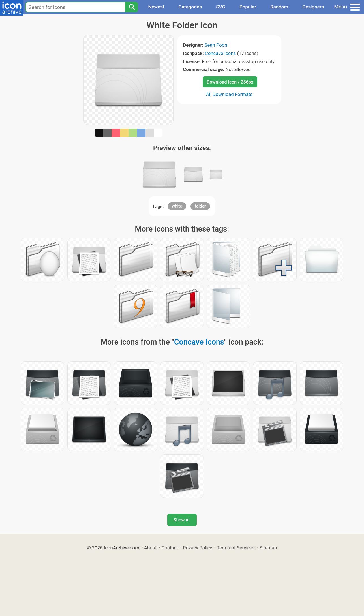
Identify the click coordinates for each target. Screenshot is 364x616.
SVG (221, 7)
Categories (190, 7)
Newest (156, 7)
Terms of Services (236, 548)
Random (279, 7)
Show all (182, 520)
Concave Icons (220, 53)
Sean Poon (216, 45)
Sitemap (268, 548)
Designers (313, 7)
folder (200, 206)
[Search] (132, 7)
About (150, 548)
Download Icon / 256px (230, 82)
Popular (248, 7)
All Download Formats (229, 94)
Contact (170, 548)
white (177, 206)
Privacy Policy (197, 548)
